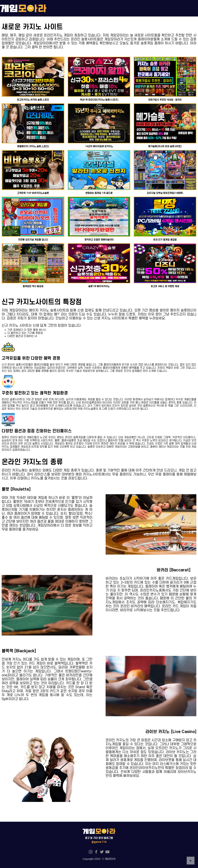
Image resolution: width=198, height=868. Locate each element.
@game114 (99, 842)
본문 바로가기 (0, 0)
